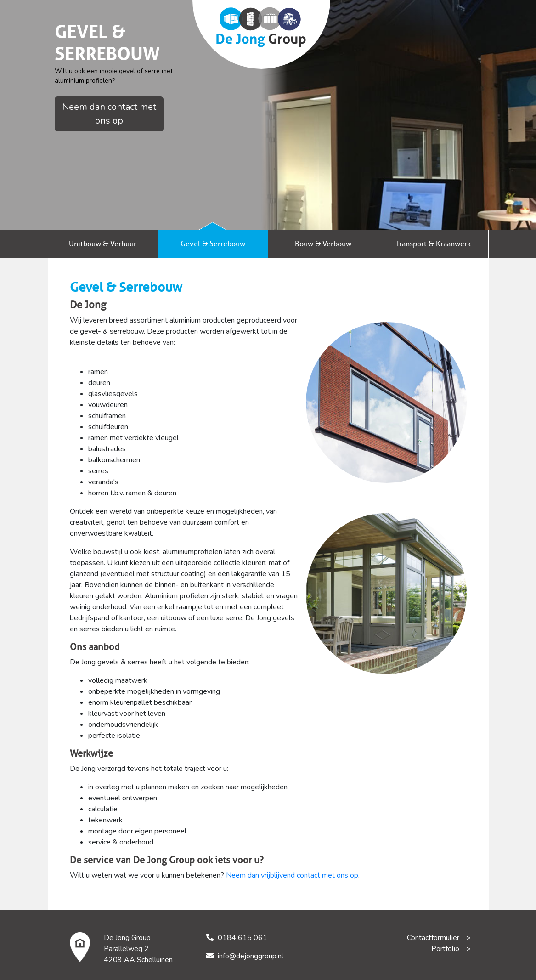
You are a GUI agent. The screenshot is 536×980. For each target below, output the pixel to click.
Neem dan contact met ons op (109, 114)
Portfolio (445, 949)
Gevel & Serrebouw (213, 244)
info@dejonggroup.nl (251, 956)
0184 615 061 (243, 938)
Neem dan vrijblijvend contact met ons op (292, 875)
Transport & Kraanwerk (433, 244)
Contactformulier (433, 938)
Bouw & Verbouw (323, 244)
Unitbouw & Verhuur (103, 244)
